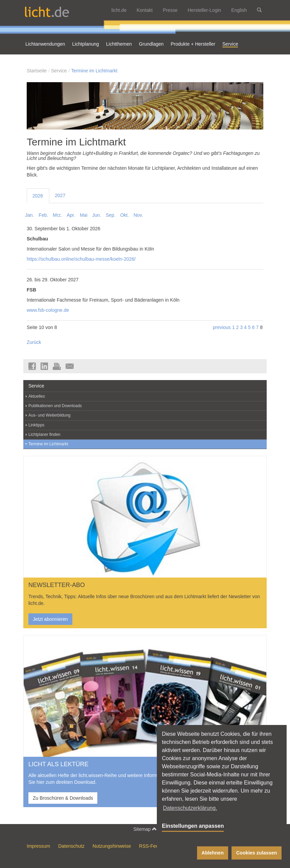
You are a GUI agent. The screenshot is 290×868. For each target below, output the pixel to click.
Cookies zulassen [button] (257, 853)
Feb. (43, 215)
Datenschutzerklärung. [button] (190, 808)
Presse (170, 10)
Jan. (29, 215)
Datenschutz (71, 846)
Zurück (34, 342)
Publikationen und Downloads (55, 406)
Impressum (38, 846)
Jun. (97, 215)
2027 (60, 195)
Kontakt (144, 10)
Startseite (37, 71)
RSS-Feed (150, 846)
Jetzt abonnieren (50, 619)
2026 (38, 196)
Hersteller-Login (204, 10)
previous (222, 327)
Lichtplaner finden (44, 435)
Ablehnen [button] (213, 853)
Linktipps (36, 425)
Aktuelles (37, 396)
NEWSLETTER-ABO (57, 585)
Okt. (125, 215)
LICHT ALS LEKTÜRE (58, 764)
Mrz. (57, 215)
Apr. (71, 215)
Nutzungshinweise (112, 846)
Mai (84, 215)
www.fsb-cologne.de (48, 310)
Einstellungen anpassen (193, 826)
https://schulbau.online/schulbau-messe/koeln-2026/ (81, 259)
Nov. (138, 215)
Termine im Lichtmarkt (94, 71)
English (239, 10)
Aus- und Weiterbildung (50, 415)
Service (59, 71)
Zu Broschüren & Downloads (63, 798)
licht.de (119, 10)
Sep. (111, 215)
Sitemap (145, 829)
